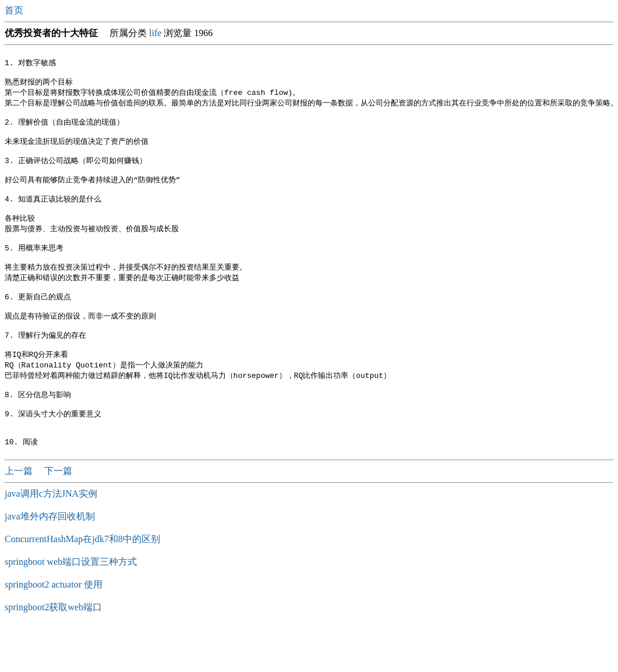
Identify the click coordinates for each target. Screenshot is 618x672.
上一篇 (20, 514)
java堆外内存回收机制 (50, 559)
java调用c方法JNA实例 (51, 537)
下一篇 (58, 514)
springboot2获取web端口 (53, 650)
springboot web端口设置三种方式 (71, 605)
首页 (15, 10)
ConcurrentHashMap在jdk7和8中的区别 (82, 582)
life (155, 33)
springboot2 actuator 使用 (54, 627)
